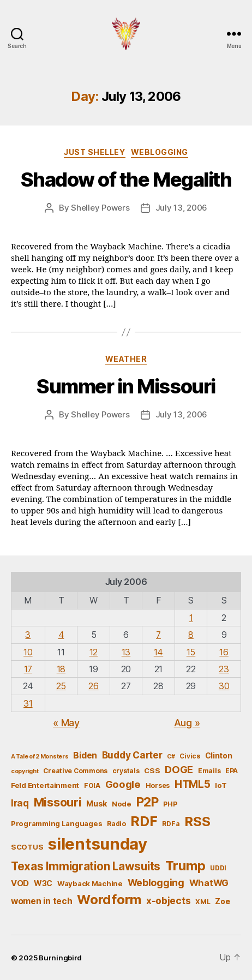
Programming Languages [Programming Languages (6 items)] (56, 823)
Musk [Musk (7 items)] (97, 803)
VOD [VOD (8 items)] (20, 883)
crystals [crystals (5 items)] (126, 771)
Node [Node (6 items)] (122, 804)
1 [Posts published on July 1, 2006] (191, 618)
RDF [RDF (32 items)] (144, 821)
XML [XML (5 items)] (203, 902)
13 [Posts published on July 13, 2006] (126, 652)
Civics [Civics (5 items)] (190, 756)
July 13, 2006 (182, 208)
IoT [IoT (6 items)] (221, 785)
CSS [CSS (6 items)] (152, 770)
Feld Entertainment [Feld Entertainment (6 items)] (45, 785)
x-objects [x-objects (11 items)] (169, 901)
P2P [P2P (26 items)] (148, 802)
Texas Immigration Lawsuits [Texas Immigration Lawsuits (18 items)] (86, 866)
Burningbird (60, 958)
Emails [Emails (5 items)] (209, 771)
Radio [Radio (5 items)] (116, 824)
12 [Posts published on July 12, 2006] (94, 652)
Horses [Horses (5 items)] (158, 785)
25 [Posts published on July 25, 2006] (61, 686)
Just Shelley (94, 152)
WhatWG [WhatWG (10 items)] (209, 883)
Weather (126, 359)
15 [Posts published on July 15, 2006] (191, 652)
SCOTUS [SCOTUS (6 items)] (27, 847)
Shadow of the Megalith (126, 180)
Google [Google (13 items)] (123, 784)
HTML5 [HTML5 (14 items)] (193, 784)
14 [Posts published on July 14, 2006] (158, 652)
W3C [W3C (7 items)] (43, 883)
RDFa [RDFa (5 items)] (171, 824)
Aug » (187, 723)
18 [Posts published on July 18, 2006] (61, 669)
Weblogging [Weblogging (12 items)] (156, 883)
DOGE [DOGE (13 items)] (179, 769)
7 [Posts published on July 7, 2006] (158, 635)
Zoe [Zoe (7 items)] (222, 901)
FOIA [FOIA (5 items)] (92, 785)
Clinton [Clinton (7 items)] (219, 755)
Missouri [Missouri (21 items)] (58, 802)
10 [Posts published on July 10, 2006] (28, 652)
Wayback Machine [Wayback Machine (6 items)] (90, 883)
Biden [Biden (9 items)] (85, 755)
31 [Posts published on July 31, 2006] (28, 703)
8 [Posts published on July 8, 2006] (191, 635)
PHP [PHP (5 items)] (170, 804)
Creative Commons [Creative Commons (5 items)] (75, 771)
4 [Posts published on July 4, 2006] (61, 635)
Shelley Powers (100, 208)
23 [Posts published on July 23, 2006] (224, 669)
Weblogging (160, 152)
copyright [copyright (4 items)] (25, 771)
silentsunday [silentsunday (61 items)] (98, 844)
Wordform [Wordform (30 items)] (109, 900)
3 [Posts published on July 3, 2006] (28, 635)
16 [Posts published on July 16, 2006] (224, 652)
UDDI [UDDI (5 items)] (218, 868)
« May (66, 723)
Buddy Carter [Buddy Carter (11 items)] (132, 755)
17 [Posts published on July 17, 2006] (28, 669)
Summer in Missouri (126, 386)
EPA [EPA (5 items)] (232, 771)
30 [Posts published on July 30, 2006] (224, 686)
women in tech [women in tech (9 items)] (42, 901)
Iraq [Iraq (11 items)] (20, 803)
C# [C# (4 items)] (171, 757)
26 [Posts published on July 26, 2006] (93, 686)
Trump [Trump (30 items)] (185, 866)
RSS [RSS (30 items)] (197, 821)
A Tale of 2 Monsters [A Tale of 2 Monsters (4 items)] (40, 757)
